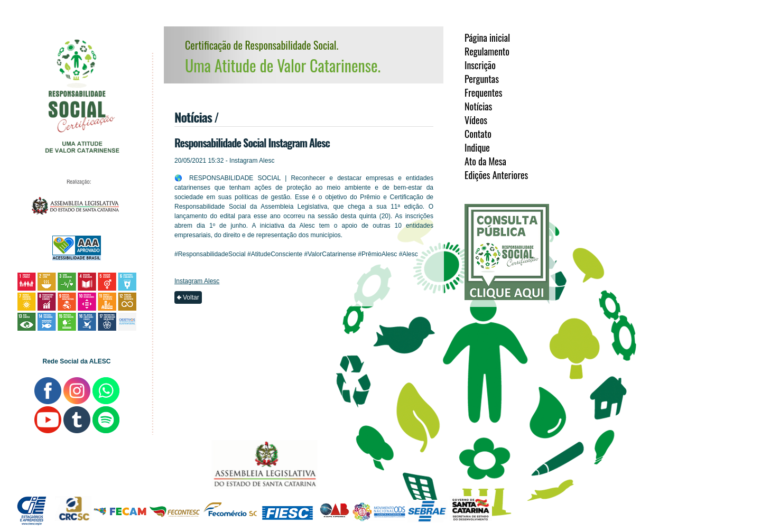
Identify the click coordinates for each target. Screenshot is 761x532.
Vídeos (476, 120)
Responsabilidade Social (78, 104)
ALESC (75, 206)
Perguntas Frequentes (484, 86)
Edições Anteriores (496, 175)
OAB (333, 505)
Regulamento (487, 51)
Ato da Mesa (485, 161)
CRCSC (73, 508)
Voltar (191, 297)
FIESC (287, 519)
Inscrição (480, 65)
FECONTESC (175, 508)
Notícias (478, 106)
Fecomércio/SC (231, 511)
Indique (477, 147)
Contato (478, 134)
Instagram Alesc (197, 281)
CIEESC (32, 502)
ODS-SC (379, 515)
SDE (428, 512)
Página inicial (487, 38)
